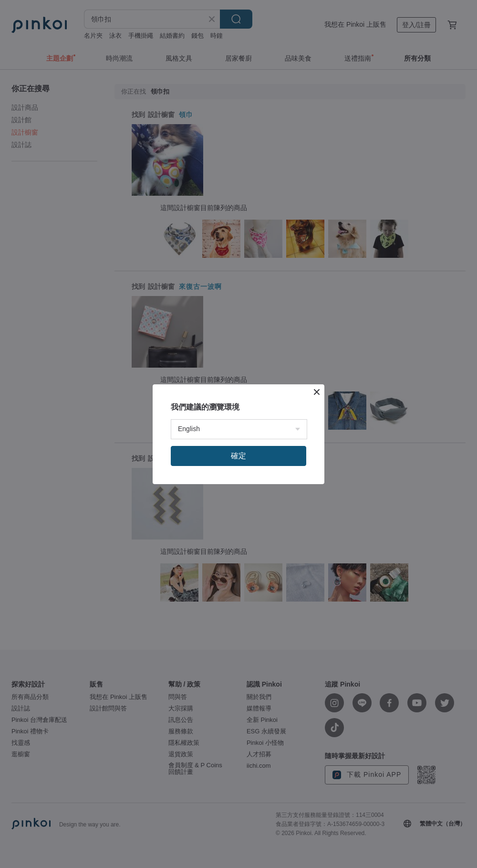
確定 (238, 456)
